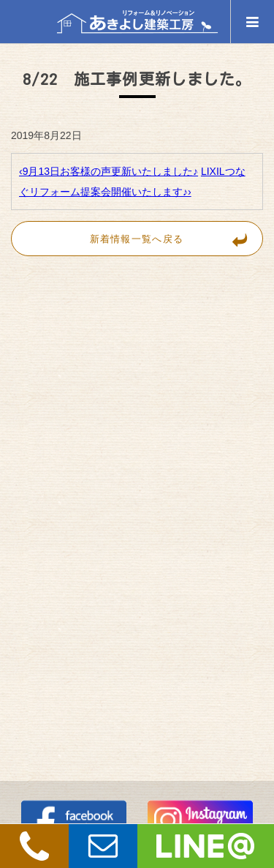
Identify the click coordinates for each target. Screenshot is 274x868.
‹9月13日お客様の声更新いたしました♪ (109, 171)
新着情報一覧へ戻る (176, 239)
